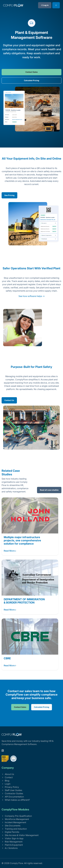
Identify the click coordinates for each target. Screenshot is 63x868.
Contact (7, 777)
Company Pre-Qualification (17, 816)
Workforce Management (15, 819)
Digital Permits (10, 832)
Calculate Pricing (32, 80)
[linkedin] (3, 751)
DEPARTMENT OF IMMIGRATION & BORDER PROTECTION (24, 601)
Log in (45, 5)
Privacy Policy (10, 787)
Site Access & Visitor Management (20, 835)
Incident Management (14, 822)
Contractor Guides (12, 793)
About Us (8, 774)
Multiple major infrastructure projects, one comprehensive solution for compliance (22, 540)
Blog (5, 781)
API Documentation (13, 797)
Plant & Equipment (12, 845)
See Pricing (9, 195)
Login (6, 784)
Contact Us (9, 400)
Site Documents (11, 826)
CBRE (7, 658)
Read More (10, 551)
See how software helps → (32, 296)
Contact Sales (32, 72)
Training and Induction (14, 829)
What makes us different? (16, 800)
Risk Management (12, 842)
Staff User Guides (12, 790)
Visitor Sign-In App (13, 838)
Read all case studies (49, 490)
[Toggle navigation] (56, 5)
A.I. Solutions (10, 848)
